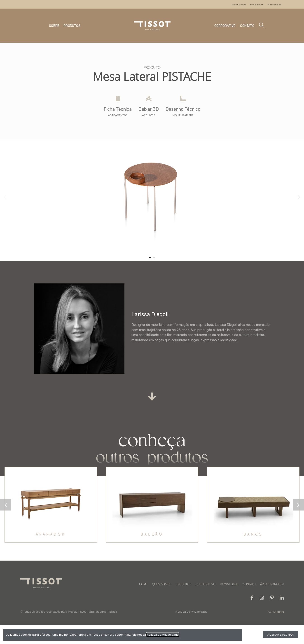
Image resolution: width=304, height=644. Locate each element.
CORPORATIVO (225, 26)
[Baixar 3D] (149, 98)
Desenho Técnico (183, 109)
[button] (5, 197)
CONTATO (247, 26)
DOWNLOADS (229, 584)
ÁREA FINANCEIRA (272, 584)
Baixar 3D (149, 109)
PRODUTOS (72, 26)
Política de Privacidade (192, 612)
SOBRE (54, 26)
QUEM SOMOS (162, 584)
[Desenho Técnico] (183, 98)
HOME (143, 584)
